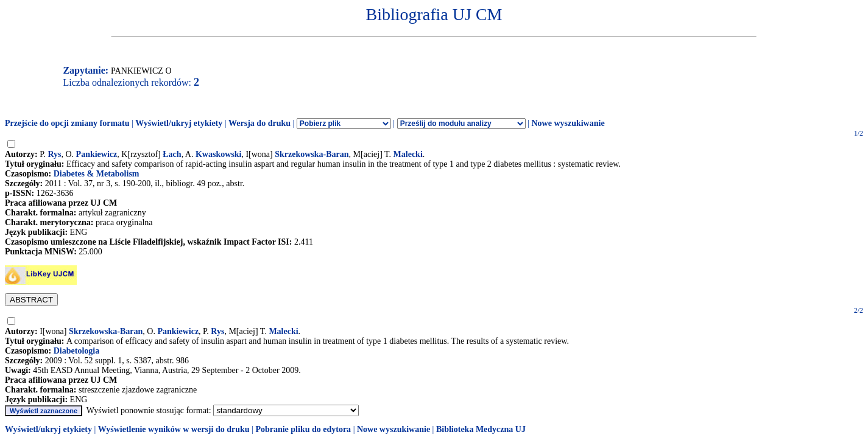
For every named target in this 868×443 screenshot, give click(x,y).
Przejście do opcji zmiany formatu (67, 123)
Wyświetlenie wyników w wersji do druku (174, 429)
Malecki (408, 154)
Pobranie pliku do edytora (303, 429)
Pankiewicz (97, 154)
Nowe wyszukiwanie (568, 123)
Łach (172, 154)
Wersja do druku (259, 123)
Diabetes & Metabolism (97, 174)
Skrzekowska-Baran (312, 154)
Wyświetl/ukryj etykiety (179, 123)
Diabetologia (76, 351)
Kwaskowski (218, 154)
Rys (54, 154)
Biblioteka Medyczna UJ (481, 429)
